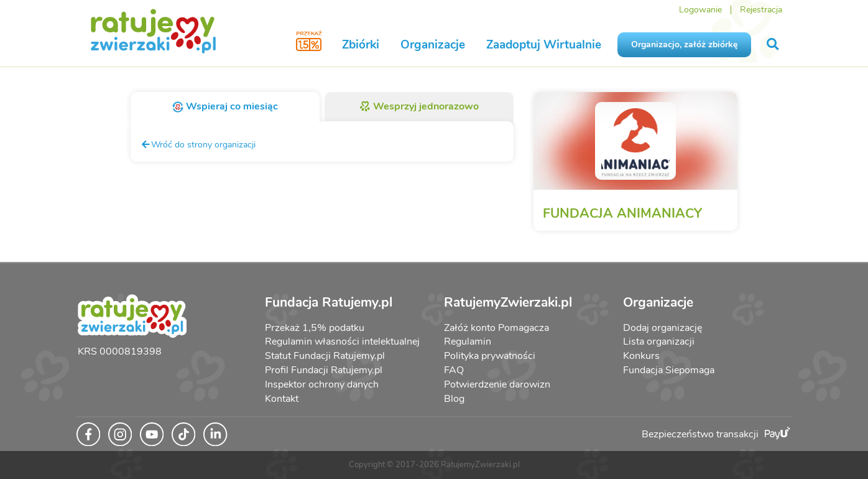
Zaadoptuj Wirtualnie (544, 45)
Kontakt (282, 399)
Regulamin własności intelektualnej (342, 342)
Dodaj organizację (663, 328)
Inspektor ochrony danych (322, 384)
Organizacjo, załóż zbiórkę (684, 44)
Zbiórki (361, 45)
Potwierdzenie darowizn (497, 384)
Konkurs (641, 356)
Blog (454, 399)
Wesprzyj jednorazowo (419, 106)
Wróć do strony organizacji (198, 144)
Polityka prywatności (490, 356)
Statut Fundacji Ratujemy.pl (325, 356)
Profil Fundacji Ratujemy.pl (324, 370)
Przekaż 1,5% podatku (315, 328)
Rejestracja (761, 10)
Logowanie (700, 10)
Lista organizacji (659, 342)
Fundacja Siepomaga (669, 370)
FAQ (454, 370)
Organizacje (433, 45)
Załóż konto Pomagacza (496, 328)
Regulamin (468, 342)
